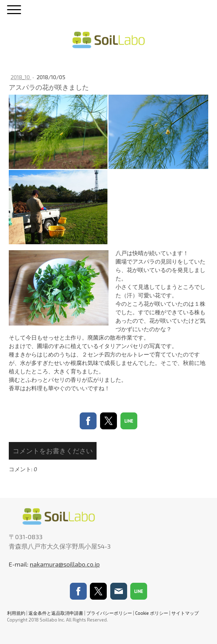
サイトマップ (185, 613)
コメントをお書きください (53, 451)
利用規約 (16, 613)
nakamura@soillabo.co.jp (65, 564)
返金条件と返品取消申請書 (56, 613)
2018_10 (21, 77)
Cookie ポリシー (152, 613)
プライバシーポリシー (109, 613)
